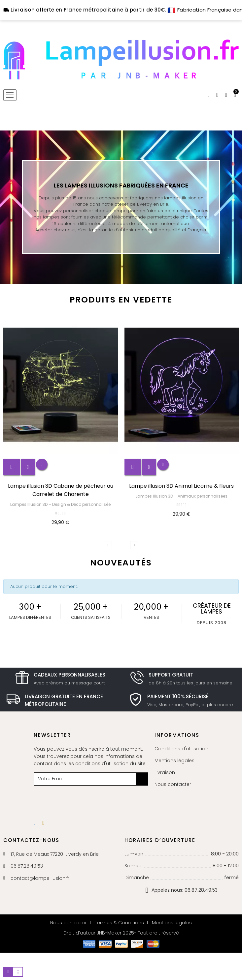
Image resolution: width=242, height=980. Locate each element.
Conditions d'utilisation (181, 749)
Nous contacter (173, 784)
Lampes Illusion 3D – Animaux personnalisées (182, 496)
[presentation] (87, 798)
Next (134, 545)
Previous (108, 545)
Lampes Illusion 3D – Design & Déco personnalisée (60, 504)
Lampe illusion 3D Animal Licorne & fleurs (181, 486)
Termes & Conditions (119, 923)
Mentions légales (174, 761)
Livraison (165, 772)
